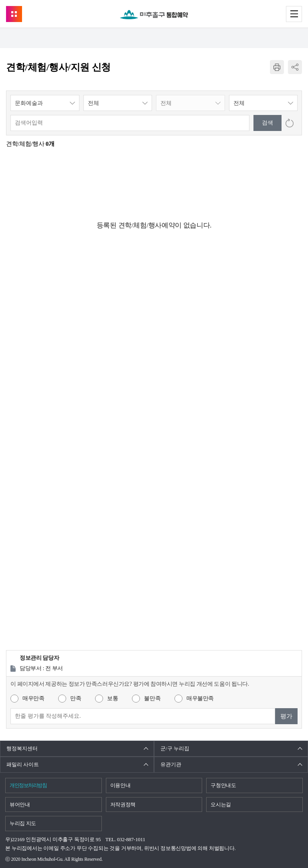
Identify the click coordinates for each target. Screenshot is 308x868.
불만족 (152, 698)
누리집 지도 (23, 823)
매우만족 (33, 698)
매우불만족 (200, 698)
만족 (76, 698)
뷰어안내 (20, 805)
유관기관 (171, 764)
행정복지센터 (22, 748)
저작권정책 (123, 805)
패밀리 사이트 (23, 764)
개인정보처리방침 (28, 785)
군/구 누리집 (175, 748)
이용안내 (121, 785)
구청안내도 (223, 785)
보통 (112, 698)
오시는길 (221, 805)
